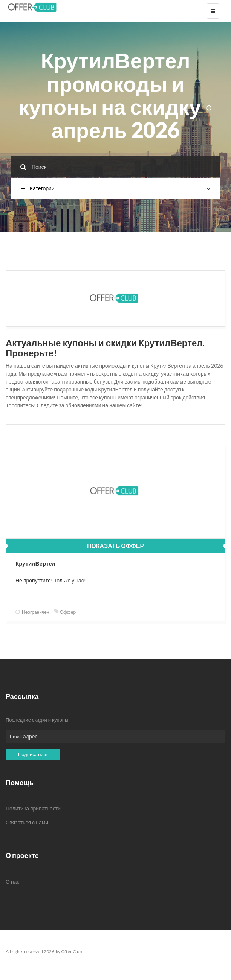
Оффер (65, 612)
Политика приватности (33, 808)
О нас (12, 881)
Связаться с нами (27, 822)
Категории (115, 188)
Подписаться (33, 754)
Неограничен (32, 612)
